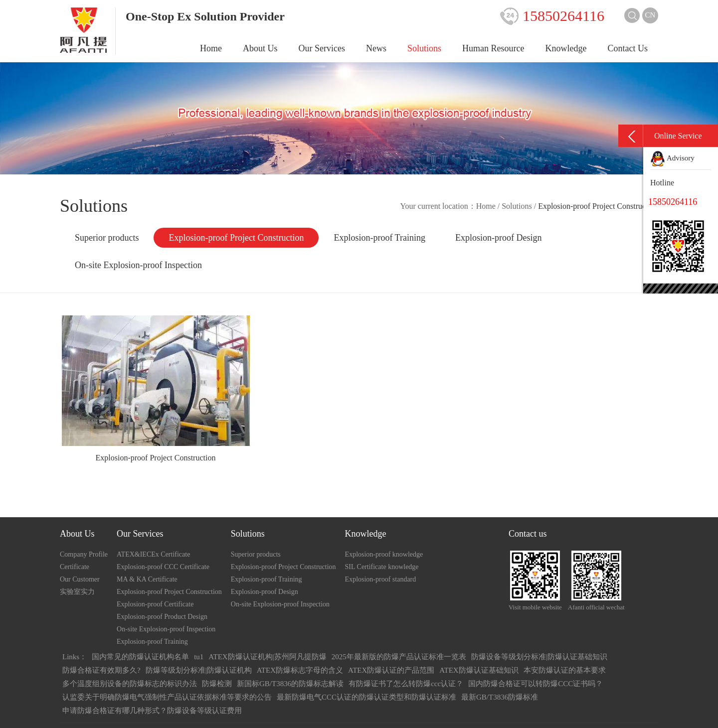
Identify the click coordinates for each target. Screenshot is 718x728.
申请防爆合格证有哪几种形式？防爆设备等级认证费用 (152, 711)
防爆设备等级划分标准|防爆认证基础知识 (539, 657)
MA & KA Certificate (147, 579)
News (376, 48)
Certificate (75, 567)
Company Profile (84, 554)
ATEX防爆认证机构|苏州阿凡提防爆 (267, 657)
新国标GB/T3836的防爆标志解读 (290, 684)
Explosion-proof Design (498, 238)
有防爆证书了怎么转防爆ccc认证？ (406, 684)
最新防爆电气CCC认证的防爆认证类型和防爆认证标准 (366, 697)
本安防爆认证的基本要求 (565, 670)
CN (650, 15)
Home (211, 48)
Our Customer (80, 579)
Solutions (424, 48)
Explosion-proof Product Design (162, 617)
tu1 (199, 657)
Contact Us (628, 48)
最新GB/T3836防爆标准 (500, 697)
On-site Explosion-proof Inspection (138, 265)
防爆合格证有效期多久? (101, 670)
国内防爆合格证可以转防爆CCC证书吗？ (536, 684)
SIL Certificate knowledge (382, 567)
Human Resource (493, 48)
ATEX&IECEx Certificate (153, 554)
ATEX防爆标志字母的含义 (300, 670)
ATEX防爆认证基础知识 (479, 670)
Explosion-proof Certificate (155, 604)
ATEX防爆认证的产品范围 (391, 670)
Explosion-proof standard (381, 579)
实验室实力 (77, 592)
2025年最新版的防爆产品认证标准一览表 (399, 657)
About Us (260, 48)
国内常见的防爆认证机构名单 (140, 657)
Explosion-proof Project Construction (236, 238)
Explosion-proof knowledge (384, 554)
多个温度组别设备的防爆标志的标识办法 (130, 684)
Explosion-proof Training (379, 238)
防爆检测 (217, 684)
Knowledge (566, 48)
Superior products (107, 238)
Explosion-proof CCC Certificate (163, 567)
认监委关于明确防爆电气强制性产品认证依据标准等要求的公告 (167, 697)
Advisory (672, 158)
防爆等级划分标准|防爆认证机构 (199, 670)
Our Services (322, 48)
